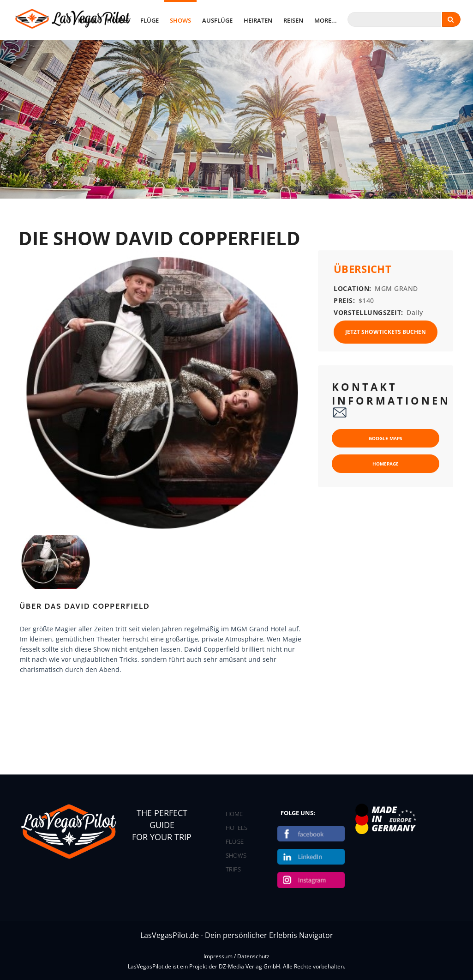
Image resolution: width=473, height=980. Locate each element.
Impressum (218, 956)
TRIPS (233, 869)
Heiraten (258, 20)
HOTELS (236, 828)
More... (326, 20)
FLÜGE (235, 841)
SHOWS (236, 855)
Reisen (293, 20)
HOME (234, 814)
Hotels (118, 20)
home (87, 20)
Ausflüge (217, 20)
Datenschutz (253, 956)
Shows (180, 20)
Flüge (150, 20)
